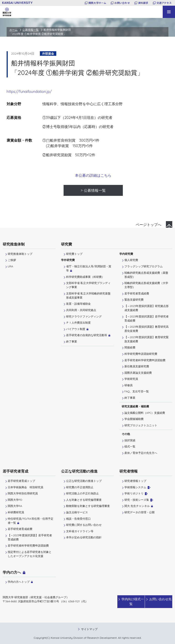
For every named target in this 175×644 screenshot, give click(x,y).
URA (10, 266)
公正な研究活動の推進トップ (84, 481)
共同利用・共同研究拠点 (81, 310)
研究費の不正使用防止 (80, 487)
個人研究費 (131, 260)
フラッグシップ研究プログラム (144, 266)
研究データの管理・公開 (139, 512)
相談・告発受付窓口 (78, 519)
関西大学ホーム (97, 3)
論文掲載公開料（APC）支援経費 (145, 413)
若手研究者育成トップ (21, 481)
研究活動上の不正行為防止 (82, 493)
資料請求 (143, 3)
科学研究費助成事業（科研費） (85, 277)
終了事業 (72, 341)
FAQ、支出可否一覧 (137, 391)
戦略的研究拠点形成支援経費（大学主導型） (146, 285)
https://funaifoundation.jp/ (29, 92)
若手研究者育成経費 (137, 293)
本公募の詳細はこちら (93, 175)
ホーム (13, 30)
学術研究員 (131, 379)
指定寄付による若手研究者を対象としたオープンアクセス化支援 (30, 554)
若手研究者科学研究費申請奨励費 (145, 360)
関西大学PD (15, 500)
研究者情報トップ (135, 481)
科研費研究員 (16, 512)
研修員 (129, 385)
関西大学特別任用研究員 (23, 493)
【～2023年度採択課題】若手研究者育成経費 (147, 318)
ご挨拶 (12, 260)
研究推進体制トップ (20, 254)
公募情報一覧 (31, 30)
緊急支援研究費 (134, 300)
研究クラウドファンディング (84, 316)
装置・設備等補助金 (78, 304)
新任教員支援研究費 (137, 366)
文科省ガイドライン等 (80, 531)
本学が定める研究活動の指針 (84, 537)
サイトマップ (89, 629)
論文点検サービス (77, 512)
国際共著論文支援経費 (138, 373)
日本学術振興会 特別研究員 (26, 487)
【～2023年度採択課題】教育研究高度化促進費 (147, 329)
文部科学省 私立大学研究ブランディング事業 (88, 285)
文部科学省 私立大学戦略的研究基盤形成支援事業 (88, 295)
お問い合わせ (122, 3)
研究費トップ (74, 254)
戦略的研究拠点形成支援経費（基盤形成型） (146, 275)
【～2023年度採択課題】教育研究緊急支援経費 (147, 339)
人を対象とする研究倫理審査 (84, 500)
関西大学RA (15, 506)
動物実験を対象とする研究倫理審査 (88, 506)
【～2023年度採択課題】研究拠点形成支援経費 (147, 308)
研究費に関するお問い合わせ (84, 525)
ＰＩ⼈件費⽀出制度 (78, 323)
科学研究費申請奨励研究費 (141, 354)
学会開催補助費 (134, 419)
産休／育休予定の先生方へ (141, 453)
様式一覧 (130, 446)
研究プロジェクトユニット (141, 425)
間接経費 (130, 347)
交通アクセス (164, 3)
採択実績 (130, 440)
